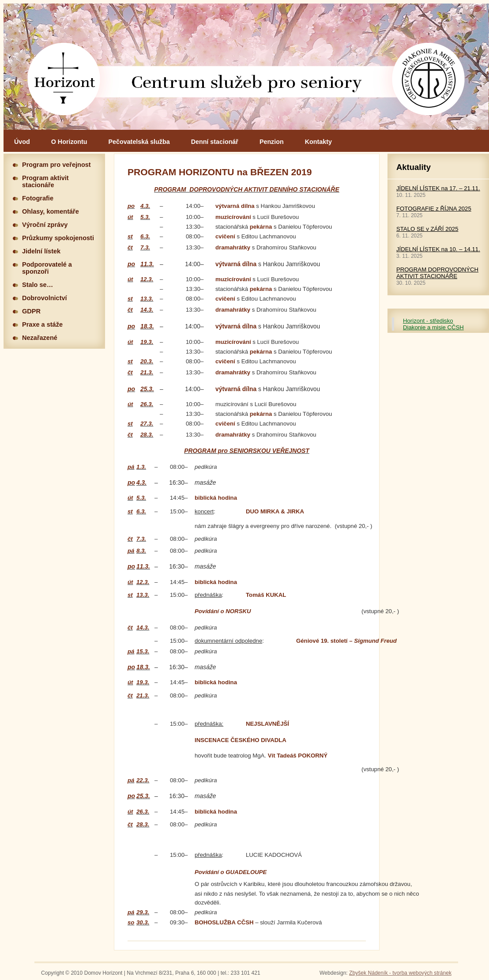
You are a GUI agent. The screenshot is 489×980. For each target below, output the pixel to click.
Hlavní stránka (246, 67)
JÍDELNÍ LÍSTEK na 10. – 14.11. (438, 249)
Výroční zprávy (45, 225)
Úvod (22, 142)
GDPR (31, 311)
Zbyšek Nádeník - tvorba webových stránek (400, 973)
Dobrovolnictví (45, 298)
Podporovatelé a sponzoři (47, 268)
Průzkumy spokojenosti (58, 238)
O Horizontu (69, 142)
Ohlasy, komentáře (51, 211)
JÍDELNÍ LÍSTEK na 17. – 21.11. (438, 188)
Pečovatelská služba (139, 142)
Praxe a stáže (42, 324)
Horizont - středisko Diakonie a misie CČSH (433, 324)
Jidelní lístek (41, 251)
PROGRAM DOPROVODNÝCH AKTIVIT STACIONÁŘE (437, 273)
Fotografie (38, 198)
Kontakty (318, 142)
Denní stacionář (215, 142)
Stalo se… (38, 285)
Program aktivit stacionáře (45, 181)
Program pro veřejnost (56, 165)
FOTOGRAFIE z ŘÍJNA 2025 (434, 209)
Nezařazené (40, 338)
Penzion (272, 142)
